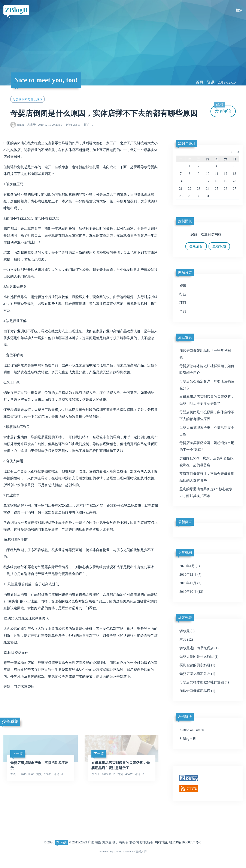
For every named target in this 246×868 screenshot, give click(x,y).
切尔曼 (187, 631)
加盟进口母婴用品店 (197, 691)
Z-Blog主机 (188, 739)
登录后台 (196, 246)
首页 (200, 82)
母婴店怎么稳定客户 (197, 674)
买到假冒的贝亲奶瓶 (197, 665)
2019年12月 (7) (190, 574)
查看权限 (219, 246)
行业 (183, 294)
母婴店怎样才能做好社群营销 (204, 682)
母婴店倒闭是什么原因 (28, 99)
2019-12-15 (227, 82)
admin (20, 125)
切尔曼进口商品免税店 (199, 648)
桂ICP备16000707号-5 (185, 842)
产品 (183, 311)
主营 (186, 639)
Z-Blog (118, 851)
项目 (183, 303)
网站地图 (161, 842)
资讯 (211, 82)
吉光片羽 (141, 851)
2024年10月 (187, 143)
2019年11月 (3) (190, 583)
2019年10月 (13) (191, 592)
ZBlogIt (16, 10)
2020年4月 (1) (190, 566)
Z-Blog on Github (192, 730)
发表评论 (222, 110)
